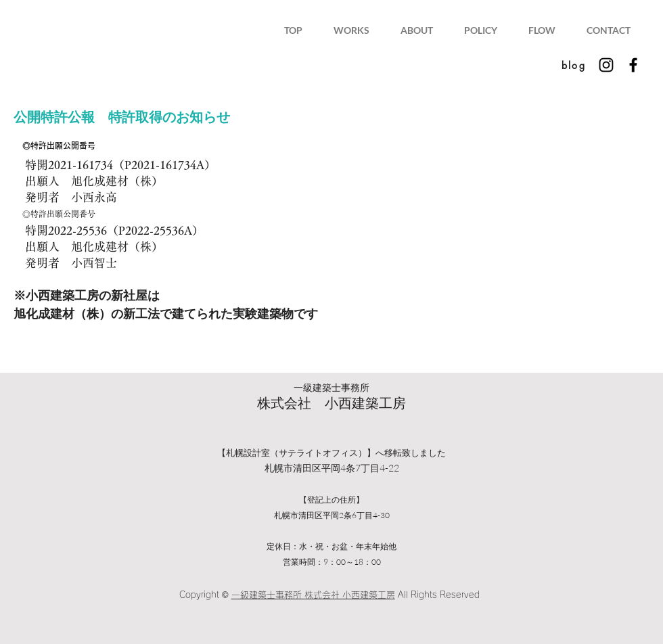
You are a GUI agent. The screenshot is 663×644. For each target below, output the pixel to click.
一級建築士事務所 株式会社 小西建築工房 (313, 595)
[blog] (574, 65)
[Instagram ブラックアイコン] (606, 65)
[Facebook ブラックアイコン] (633, 65)
